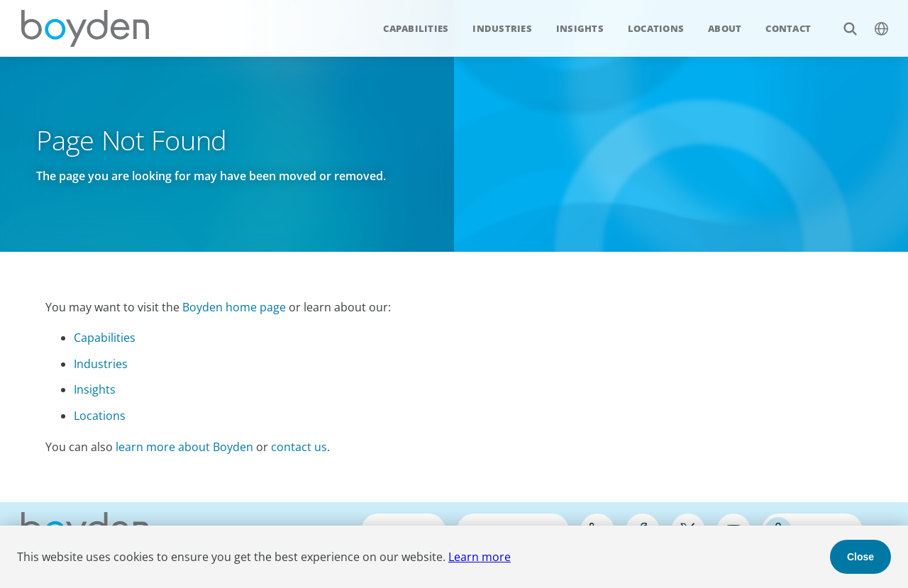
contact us (299, 447)
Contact (788, 28)
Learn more (480, 557)
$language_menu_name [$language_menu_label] (874, 21)
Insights (580, 28)
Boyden (85, 28)
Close (860, 557)
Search (842, 21)
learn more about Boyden (184, 447)
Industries (502, 28)
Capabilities (416, 28)
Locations (656, 28)
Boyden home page (234, 307)
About (725, 28)
